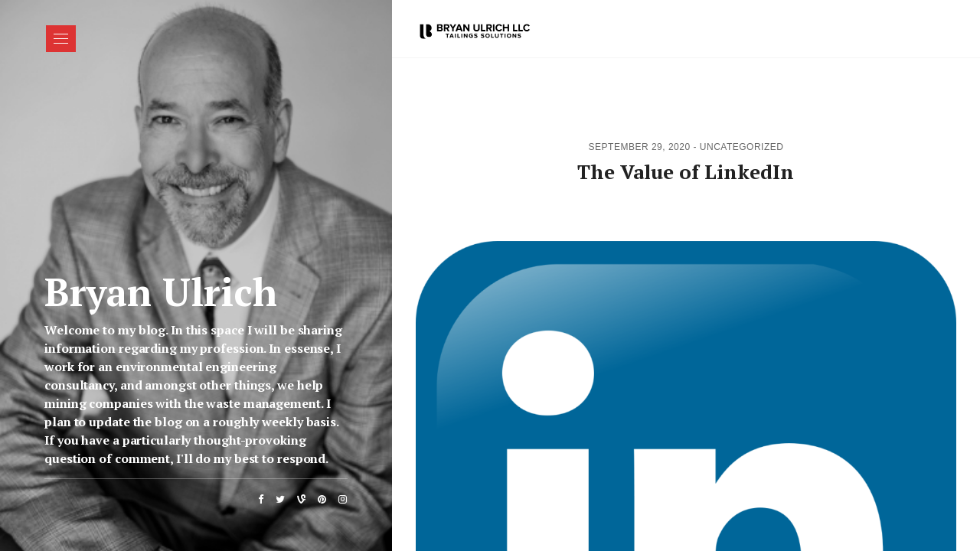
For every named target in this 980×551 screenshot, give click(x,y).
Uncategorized (742, 147)
